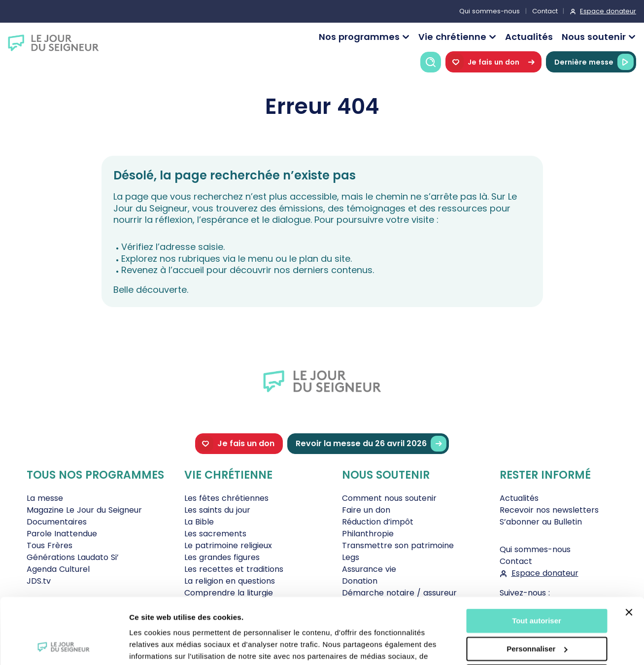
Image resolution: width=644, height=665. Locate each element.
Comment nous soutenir (389, 498)
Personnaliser (537, 587)
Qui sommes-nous (490, 11)
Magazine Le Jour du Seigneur (84, 510)
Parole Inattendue (62, 534)
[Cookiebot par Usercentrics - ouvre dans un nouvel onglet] (64, 646)
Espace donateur (608, 11)
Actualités (529, 37)
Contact (545, 11)
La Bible (199, 522)
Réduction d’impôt (378, 522)
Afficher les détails (162, 646)
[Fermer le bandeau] (629, 551)
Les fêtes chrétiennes (226, 498)
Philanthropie (368, 534)
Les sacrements (215, 534)
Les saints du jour (217, 510)
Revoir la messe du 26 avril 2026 (371, 444)
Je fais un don (493, 62)
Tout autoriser (537, 559)
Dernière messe (594, 62)
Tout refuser (537, 615)
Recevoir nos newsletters (549, 510)
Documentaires (57, 522)
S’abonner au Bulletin (541, 522)
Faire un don (366, 510)
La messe (45, 498)
